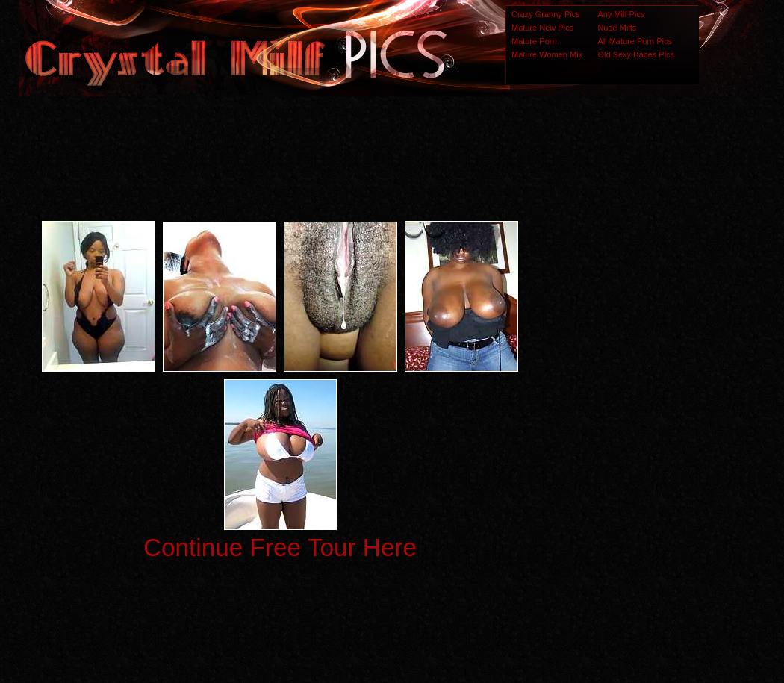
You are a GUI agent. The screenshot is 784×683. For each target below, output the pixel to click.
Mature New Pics (542, 28)
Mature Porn (534, 41)
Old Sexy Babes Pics (636, 54)
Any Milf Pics (621, 14)
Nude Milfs (617, 28)
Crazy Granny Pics (546, 14)
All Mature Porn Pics (635, 41)
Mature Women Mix (547, 54)
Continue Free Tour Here (280, 548)
